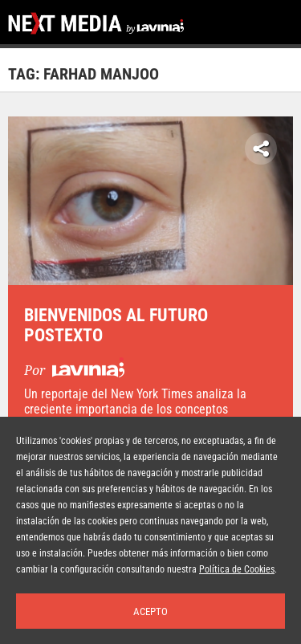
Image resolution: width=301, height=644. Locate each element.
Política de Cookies (237, 569)
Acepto (150, 611)
